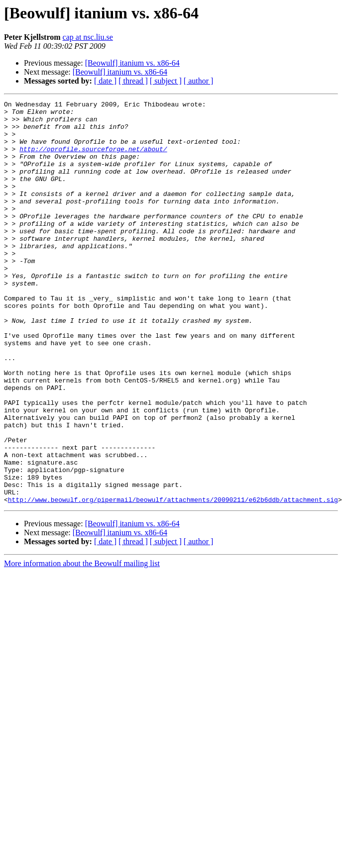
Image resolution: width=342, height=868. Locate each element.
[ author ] (199, 81)
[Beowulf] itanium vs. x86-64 (132, 63)
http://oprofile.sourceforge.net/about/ (93, 159)
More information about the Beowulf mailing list (82, 644)
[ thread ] (133, 81)
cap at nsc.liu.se (88, 37)
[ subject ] (166, 81)
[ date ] (105, 81)
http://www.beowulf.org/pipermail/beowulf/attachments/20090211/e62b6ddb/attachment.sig (173, 580)
